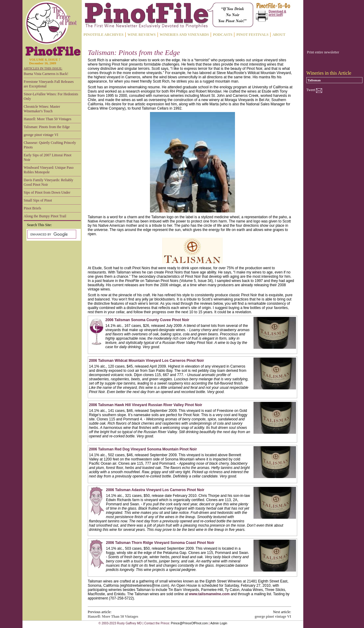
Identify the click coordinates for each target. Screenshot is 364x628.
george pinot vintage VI (41, 135)
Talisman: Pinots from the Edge (47, 127)
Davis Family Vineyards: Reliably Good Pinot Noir (48, 182)
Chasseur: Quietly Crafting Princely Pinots (50, 145)
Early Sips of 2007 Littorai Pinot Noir (48, 157)
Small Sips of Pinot (38, 200)
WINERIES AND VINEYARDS (184, 35)
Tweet (311, 90)
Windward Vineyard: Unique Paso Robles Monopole (49, 170)
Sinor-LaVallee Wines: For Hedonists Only (51, 96)
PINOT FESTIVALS (252, 35)
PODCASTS (223, 35)
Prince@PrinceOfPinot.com (189, 623)
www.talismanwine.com (209, 594)
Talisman (314, 80)
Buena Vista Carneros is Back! (46, 74)
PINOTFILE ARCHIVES (104, 35)
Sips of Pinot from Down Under (47, 192)
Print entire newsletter (323, 52)
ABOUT (279, 35)
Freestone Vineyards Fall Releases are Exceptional (49, 84)
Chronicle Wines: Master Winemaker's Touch (42, 109)
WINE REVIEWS (142, 35)
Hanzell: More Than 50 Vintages (48, 119)
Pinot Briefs (32, 208)
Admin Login (219, 623)
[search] (51, 234)
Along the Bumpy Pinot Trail (45, 216)
